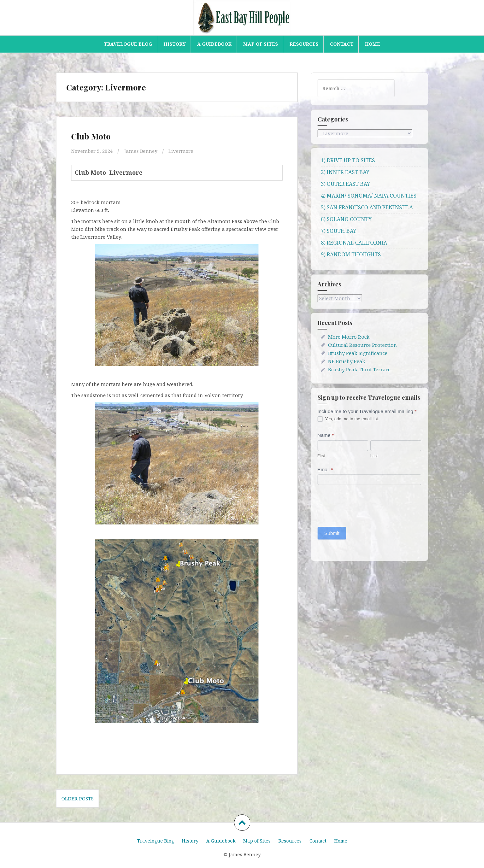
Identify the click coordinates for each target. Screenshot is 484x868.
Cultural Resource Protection (362, 345)
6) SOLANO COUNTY (346, 219)
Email (325, 469)
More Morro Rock (349, 337)
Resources (304, 44)
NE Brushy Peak (347, 361)
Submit (332, 533)
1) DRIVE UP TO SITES (348, 160)
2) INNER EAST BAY (345, 172)
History (175, 44)
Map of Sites (261, 44)
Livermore (181, 151)
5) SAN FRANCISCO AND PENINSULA (367, 207)
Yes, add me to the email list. (348, 419)
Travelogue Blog (128, 44)
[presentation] (367, 504)
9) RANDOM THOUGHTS (351, 254)
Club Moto (91, 136)
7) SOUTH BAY (339, 231)
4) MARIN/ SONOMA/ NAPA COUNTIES (369, 196)
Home (373, 44)
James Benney (141, 151)
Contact (342, 44)
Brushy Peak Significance (358, 353)
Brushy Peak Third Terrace (359, 369)
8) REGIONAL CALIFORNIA (354, 243)
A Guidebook (214, 44)
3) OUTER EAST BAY (345, 184)
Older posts (78, 798)
